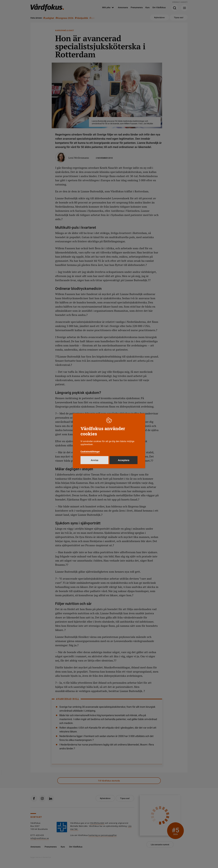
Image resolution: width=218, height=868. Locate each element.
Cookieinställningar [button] (90, 452)
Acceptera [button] (124, 460)
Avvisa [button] (95, 460)
